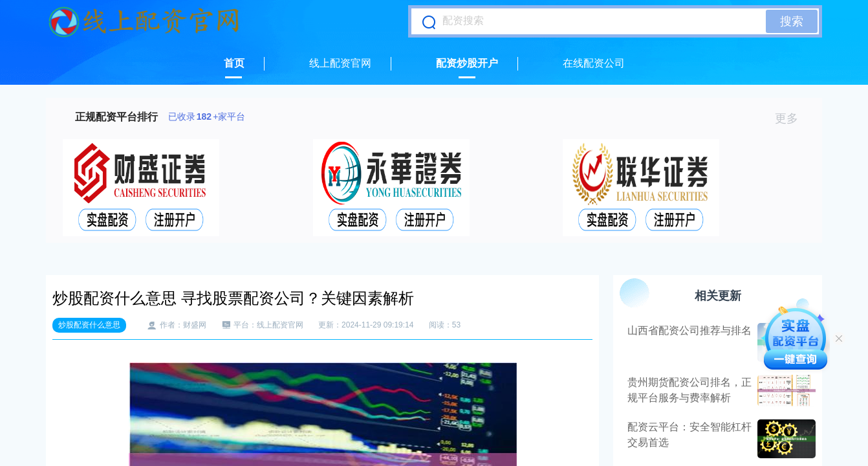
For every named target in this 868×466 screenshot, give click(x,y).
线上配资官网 (340, 63)
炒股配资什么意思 (89, 325)
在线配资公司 (594, 63)
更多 (792, 118)
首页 (234, 63)
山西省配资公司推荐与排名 (689, 330)
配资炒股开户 (467, 63)
